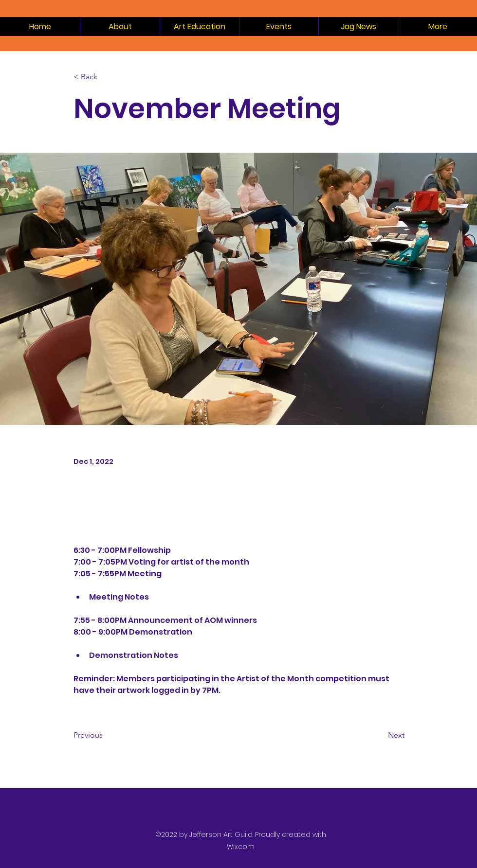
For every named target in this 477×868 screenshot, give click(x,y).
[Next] (380, 736)
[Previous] (106, 736)
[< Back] (106, 77)
